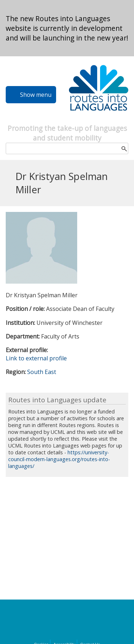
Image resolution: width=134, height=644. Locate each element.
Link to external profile (36, 358)
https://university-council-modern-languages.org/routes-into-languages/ (59, 459)
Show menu (36, 95)
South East (42, 372)
